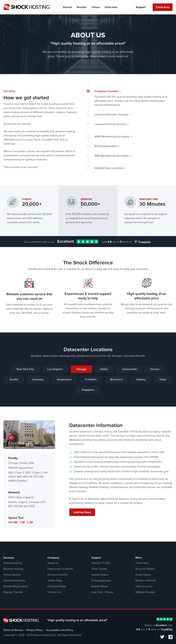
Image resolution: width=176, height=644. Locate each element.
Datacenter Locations (60, 569)
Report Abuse (100, 586)
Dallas (104, 369)
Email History (143, 575)
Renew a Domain (146, 581)
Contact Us (54, 592)
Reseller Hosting (13, 569)
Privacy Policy (35, 630)
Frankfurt (91, 379)
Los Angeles (55, 369)
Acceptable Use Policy (60, 630)
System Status (100, 575)
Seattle (14, 379)
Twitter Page (55, 581)
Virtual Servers (12, 575)
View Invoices (144, 586)
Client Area (163, 7)
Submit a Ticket (101, 563)
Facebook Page (57, 586)
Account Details (145, 569)
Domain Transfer (13, 592)
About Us (53, 563)
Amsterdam (64, 379)
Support (141, 7)
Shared (67, 7)
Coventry (38, 379)
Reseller (82, 7)
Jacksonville (129, 369)
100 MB (13, 522)
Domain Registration (16, 586)
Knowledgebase (101, 581)
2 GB (30, 522)
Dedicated (111, 7)
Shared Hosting (13, 563)
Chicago (81, 369)
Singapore (88, 390)
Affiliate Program (145, 592)
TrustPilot (167, 629)
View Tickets (99, 569)
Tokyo (163, 379)
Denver (155, 369)
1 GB (22, 522)
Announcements (57, 575)
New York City (25, 369)
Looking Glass (82, 512)
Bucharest (116, 379)
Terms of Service (13, 630)
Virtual (96, 7)
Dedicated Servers (14, 581)
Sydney (141, 379)
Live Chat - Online (102, 592)
